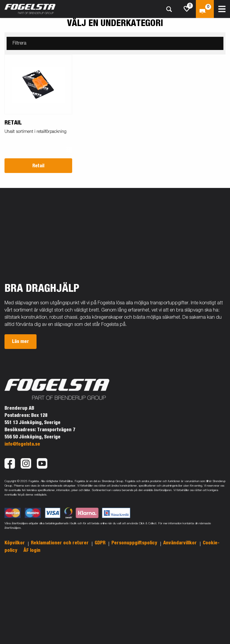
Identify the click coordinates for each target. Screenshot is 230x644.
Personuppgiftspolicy (135, 543)
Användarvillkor (181, 543)
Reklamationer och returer (60, 543)
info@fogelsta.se (22, 444)
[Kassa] (205, 9)
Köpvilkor (15, 543)
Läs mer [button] (21, 341)
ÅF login (32, 550)
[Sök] (169, 9)
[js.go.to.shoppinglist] (187, 9)
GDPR (101, 543)
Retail (38, 166)
